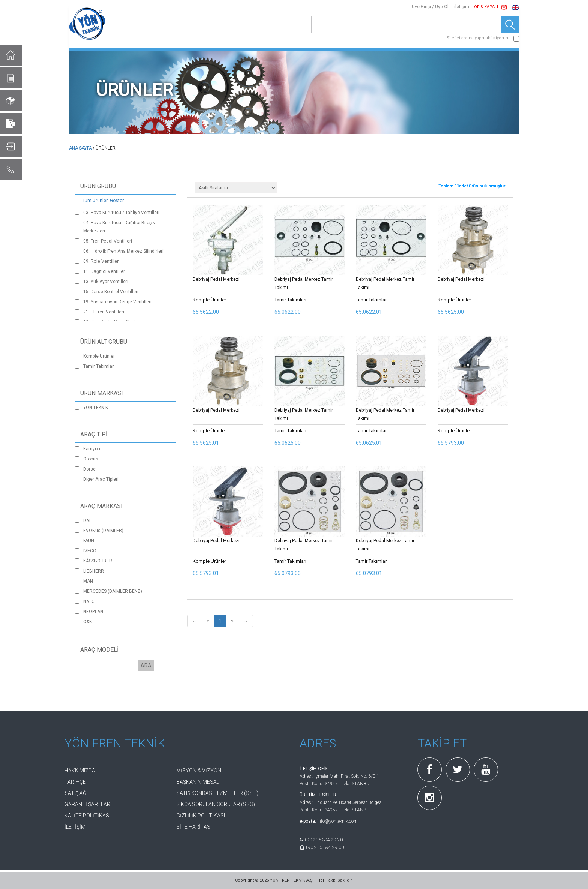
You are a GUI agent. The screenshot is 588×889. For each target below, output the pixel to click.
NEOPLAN (93, 612)
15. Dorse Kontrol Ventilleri (111, 292)
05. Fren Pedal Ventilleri (108, 241)
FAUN (89, 541)
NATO (89, 601)
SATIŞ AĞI (76, 793)
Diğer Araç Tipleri (101, 479)
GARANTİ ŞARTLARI (88, 804)
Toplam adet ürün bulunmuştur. (472, 186)
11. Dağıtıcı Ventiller (104, 271)
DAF (87, 520)
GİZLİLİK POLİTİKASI (201, 816)
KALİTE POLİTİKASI (87, 816)
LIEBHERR (94, 571)
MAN (88, 581)
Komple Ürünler (99, 356)
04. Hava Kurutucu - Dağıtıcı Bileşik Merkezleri (119, 227)
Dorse (89, 469)
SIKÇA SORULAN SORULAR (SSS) (216, 804)
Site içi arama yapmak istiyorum (478, 38)
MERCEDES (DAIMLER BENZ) (113, 591)
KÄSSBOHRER (98, 561)
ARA (146, 666)
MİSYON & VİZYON (199, 771)
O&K (88, 622)
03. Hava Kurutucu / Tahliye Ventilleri (121, 213)
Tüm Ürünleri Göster (103, 201)
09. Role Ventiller (101, 261)
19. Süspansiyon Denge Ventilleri (117, 302)
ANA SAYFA (80, 148)
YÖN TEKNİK (96, 408)
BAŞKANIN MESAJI (198, 782)
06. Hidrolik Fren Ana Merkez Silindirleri (123, 251)
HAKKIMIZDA (80, 771)
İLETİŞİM (75, 827)
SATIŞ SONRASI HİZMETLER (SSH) (217, 793)
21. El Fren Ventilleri (104, 312)
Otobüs (91, 459)
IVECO (90, 551)
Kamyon (92, 449)
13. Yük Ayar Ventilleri (106, 282)
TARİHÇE (75, 782)
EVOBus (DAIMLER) (103, 531)
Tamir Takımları (99, 366)
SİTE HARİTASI (194, 827)
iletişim (462, 7)
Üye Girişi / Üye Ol (430, 7)
